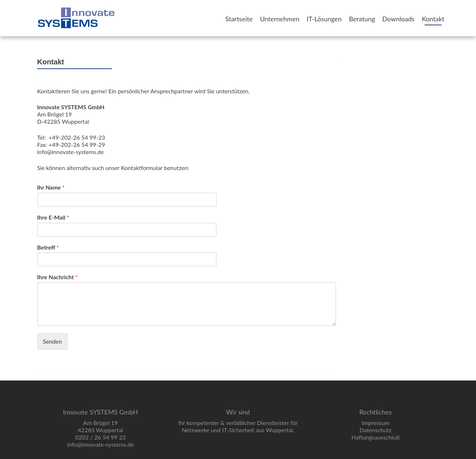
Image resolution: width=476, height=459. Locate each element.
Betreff (48, 247)
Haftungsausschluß (376, 437)
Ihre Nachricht (58, 277)
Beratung (362, 19)
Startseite (239, 19)
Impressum (375, 423)
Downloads (398, 19)
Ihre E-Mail (53, 217)
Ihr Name (51, 187)
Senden (52, 341)
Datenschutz (375, 430)
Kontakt (433, 19)
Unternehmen (280, 19)
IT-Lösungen (324, 19)
